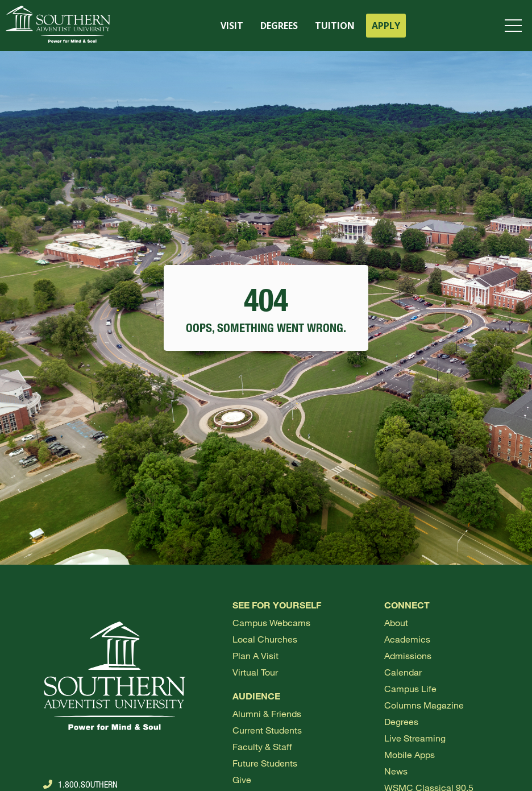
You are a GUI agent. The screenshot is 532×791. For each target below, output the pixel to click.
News (396, 771)
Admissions (408, 655)
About (396, 622)
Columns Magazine (424, 705)
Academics (407, 639)
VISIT (232, 26)
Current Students (267, 730)
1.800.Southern (80, 784)
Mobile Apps (410, 754)
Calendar (403, 672)
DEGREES (279, 26)
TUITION (335, 26)
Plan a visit (255, 655)
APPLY (386, 26)
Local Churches (265, 639)
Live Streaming (415, 738)
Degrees (401, 721)
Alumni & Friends (267, 713)
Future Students (265, 763)
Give (242, 779)
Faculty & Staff (262, 746)
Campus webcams (271, 622)
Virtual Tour (255, 672)
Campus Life (410, 688)
